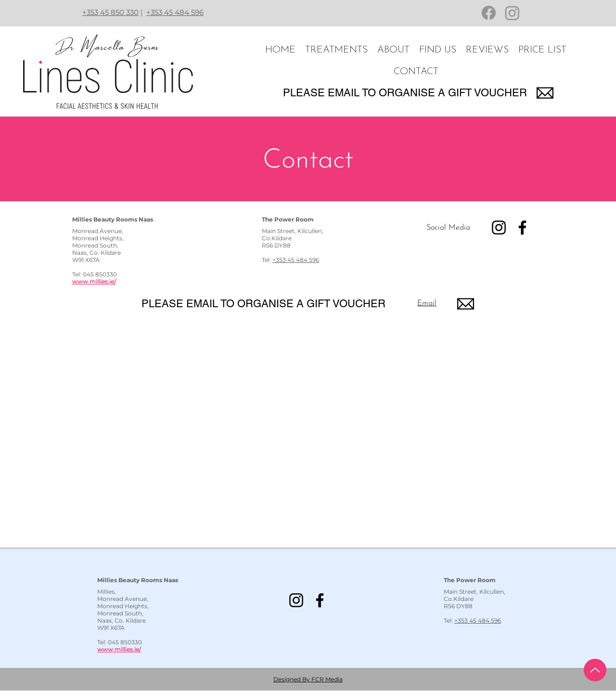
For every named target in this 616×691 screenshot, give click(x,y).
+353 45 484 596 (175, 12)
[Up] (595, 670)
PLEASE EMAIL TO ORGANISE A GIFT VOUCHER (405, 93)
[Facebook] (489, 13)
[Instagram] (512, 13)
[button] (336, 50)
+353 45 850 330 (110, 12)
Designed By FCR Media (308, 679)
